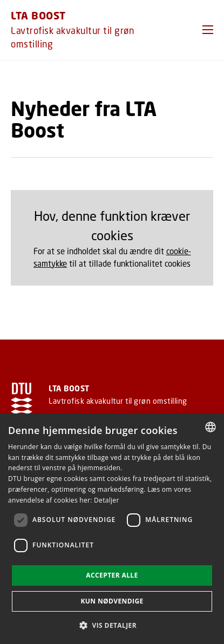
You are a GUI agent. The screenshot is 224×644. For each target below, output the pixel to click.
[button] (208, 30)
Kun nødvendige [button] (112, 601)
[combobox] (211, 427)
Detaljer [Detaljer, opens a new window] (107, 500)
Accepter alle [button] (112, 575)
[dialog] (112, 529)
